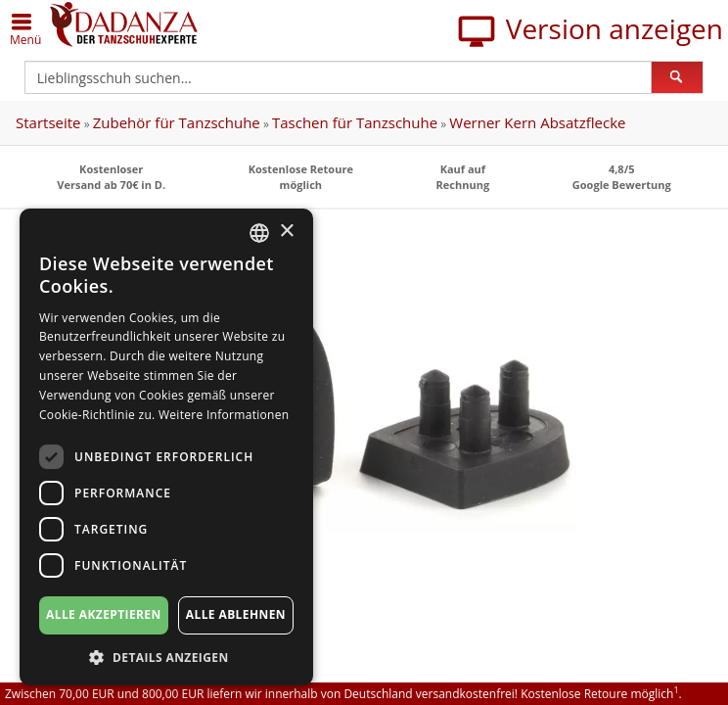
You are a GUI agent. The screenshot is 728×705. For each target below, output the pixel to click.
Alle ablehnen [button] (236, 614)
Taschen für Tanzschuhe (355, 122)
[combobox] (259, 233)
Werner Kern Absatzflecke (537, 122)
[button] (166, 657)
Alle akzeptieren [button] (104, 614)
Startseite (48, 122)
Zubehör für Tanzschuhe (177, 122)
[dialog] (166, 447)
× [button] (286, 232)
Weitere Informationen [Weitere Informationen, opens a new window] (224, 415)
